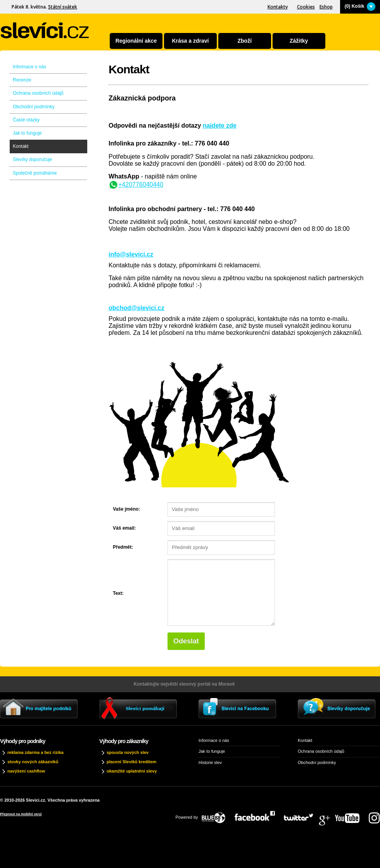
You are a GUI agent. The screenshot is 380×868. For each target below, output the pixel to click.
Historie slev (210, 762)
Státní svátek (63, 7)
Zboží (245, 41)
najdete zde (220, 126)
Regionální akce (136, 41)
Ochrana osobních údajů (38, 93)
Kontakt (21, 146)
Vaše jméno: (126, 509)
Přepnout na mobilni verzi (21, 814)
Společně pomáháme (35, 173)
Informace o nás (29, 67)
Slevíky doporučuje (32, 159)
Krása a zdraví (190, 41)
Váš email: (124, 528)
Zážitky (299, 41)
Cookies (306, 7)
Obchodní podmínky (34, 107)
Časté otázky (26, 120)
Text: (118, 593)
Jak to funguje (27, 133)
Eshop (326, 7)
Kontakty (278, 7)
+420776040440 (136, 185)
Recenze (22, 80)
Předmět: (123, 547)
